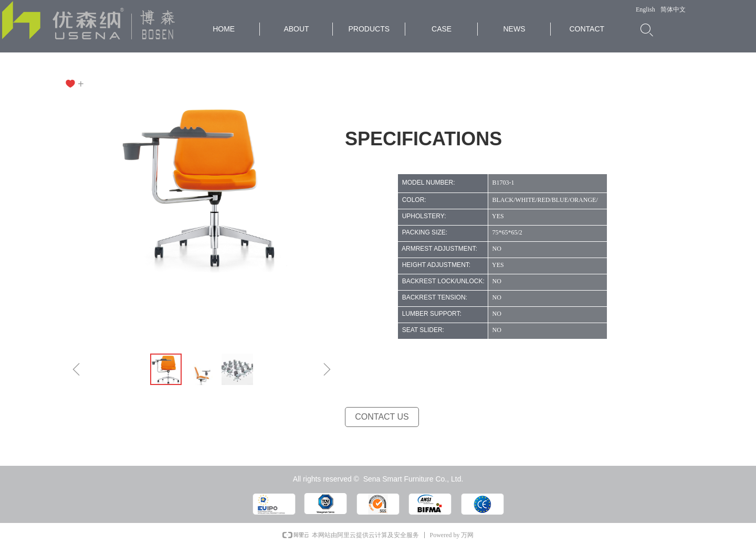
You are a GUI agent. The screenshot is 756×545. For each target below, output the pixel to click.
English (645, 9)
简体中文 (673, 9)
